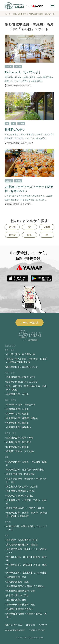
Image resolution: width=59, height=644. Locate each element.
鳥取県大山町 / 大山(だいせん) (22, 367)
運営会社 (31, 625)
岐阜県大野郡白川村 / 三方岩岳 (22, 382)
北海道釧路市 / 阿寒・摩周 (20, 438)
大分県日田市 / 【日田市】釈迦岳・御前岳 (27, 559)
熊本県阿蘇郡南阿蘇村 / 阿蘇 (21, 591)
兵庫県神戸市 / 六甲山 (17, 394)
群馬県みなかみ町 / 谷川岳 (20, 496)
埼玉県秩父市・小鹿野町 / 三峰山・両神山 (27, 502)
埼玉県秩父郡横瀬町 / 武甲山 (21, 491)
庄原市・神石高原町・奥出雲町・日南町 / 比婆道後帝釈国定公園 (27, 361)
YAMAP (43, 625)
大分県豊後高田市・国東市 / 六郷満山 (25, 586)
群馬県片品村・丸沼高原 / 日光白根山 (25, 470)
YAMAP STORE (37, 630)
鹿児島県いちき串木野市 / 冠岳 (22, 540)
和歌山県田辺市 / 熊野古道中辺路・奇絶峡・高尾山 (27, 388)
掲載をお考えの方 (14, 625)
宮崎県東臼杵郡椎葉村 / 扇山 (21, 605)
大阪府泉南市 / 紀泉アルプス (21, 377)
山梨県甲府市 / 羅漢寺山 (19, 427)
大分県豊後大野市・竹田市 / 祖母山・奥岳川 (27, 615)
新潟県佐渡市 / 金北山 (17, 409)
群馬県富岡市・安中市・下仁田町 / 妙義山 (27, 463)
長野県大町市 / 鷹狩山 (17, 423)
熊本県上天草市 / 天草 (17, 595)
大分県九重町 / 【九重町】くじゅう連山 (27, 573)
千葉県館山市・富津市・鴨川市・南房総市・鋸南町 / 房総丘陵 (27, 514)
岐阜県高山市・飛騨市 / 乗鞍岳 (22, 418)
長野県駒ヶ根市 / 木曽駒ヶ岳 (21, 405)
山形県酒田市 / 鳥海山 (17, 447)
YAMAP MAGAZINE (15, 630)
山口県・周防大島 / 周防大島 (21, 354)
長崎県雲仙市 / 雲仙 (16, 577)
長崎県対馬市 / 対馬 (16, 600)
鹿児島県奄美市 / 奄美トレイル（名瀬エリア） (27, 551)
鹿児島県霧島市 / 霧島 (17, 582)
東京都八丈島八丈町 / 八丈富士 (22, 487)
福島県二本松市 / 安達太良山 (21, 451)
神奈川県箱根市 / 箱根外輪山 (21, 474)
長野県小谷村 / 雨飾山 (17, 414)
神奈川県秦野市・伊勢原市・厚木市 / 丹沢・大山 (27, 480)
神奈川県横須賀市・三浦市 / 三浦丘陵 (25, 508)
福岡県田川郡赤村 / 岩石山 (20, 609)
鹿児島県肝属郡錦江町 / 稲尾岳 (22, 545)
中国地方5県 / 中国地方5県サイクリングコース (27, 528)
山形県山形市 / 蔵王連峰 (19, 442)
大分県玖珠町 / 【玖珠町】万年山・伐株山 (27, 566)
